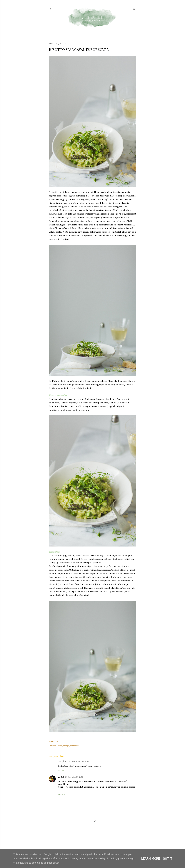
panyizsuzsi (64, 761)
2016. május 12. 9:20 (80, 761)
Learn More (151, 859)
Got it (168, 859)
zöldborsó (74, 746)
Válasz (62, 771)
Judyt (61, 777)
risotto (59, 746)
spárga (66, 746)
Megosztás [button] (54, 741)
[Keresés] (134, 8)
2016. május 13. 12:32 (74, 777)
